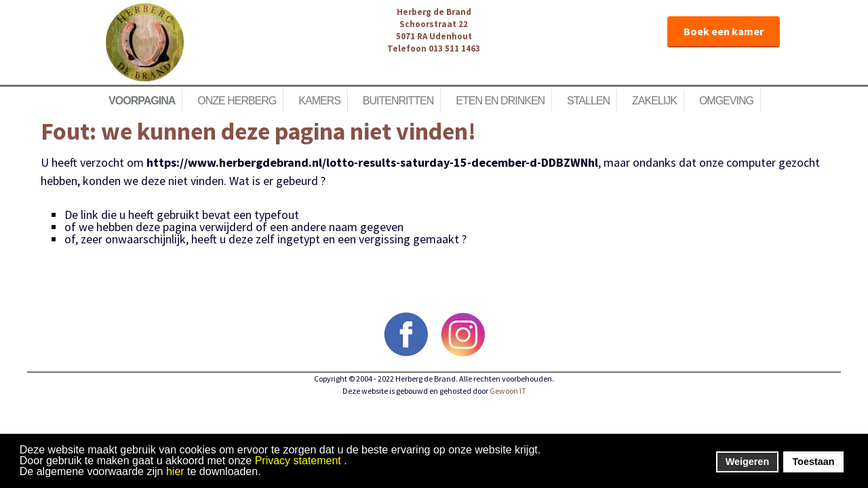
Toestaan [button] (813, 462)
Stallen (588, 101)
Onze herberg (237, 101)
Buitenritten (398, 101)
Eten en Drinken (500, 101)
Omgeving (726, 101)
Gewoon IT (508, 391)
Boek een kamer (724, 31)
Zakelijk (654, 101)
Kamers (319, 101)
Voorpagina (142, 101)
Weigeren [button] (748, 462)
